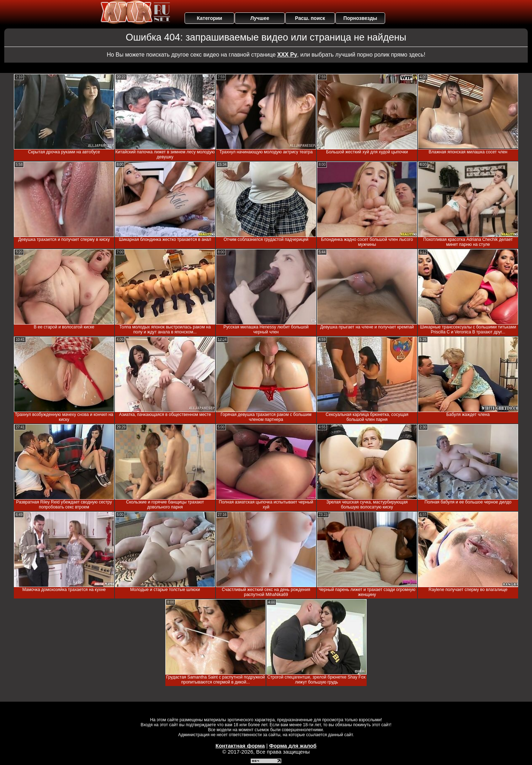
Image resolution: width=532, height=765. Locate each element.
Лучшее (260, 18)
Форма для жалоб (293, 746)
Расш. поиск (310, 18)
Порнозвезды (360, 18)
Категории (210, 18)
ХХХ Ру (287, 55)
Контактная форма (240, 746)
